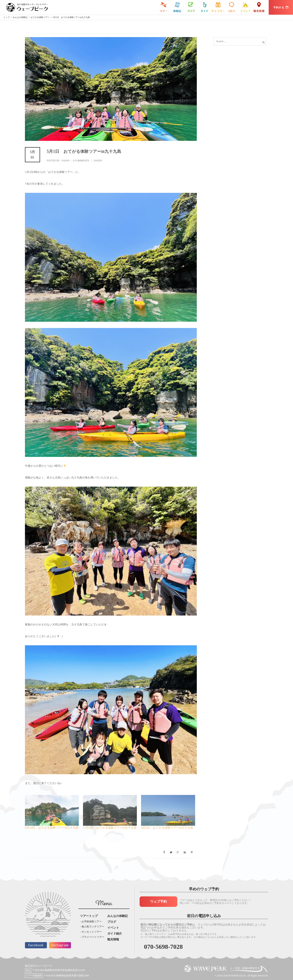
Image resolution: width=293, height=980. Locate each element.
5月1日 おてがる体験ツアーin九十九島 (84, 151)
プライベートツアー (93, 937)
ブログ (191, 7)
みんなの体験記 (177, 7)
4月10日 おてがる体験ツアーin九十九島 (52, 828)
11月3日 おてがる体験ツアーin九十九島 (110, 828)
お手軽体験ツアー (92, 922)
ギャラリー (218, 7)
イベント (245, 7)
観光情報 (259, 7)
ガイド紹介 (204, 7)
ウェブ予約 (158, 902)
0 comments (81, 161)
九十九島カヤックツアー (164, 7)
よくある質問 (232, 7)
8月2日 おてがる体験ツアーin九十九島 (167, 828)
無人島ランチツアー (93, 927)
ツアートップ (89, 916)
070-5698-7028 (163, 947)
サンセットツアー (92, 932)
